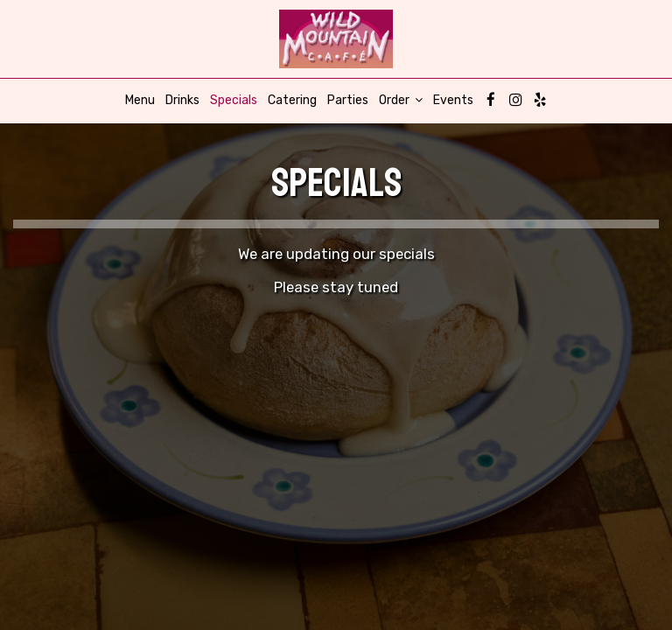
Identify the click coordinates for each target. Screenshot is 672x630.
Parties (348, 100)
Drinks (182, 100)
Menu (140, 100)
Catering (292, 100)
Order (401, 100)
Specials (234, 100)
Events (453, 100)
